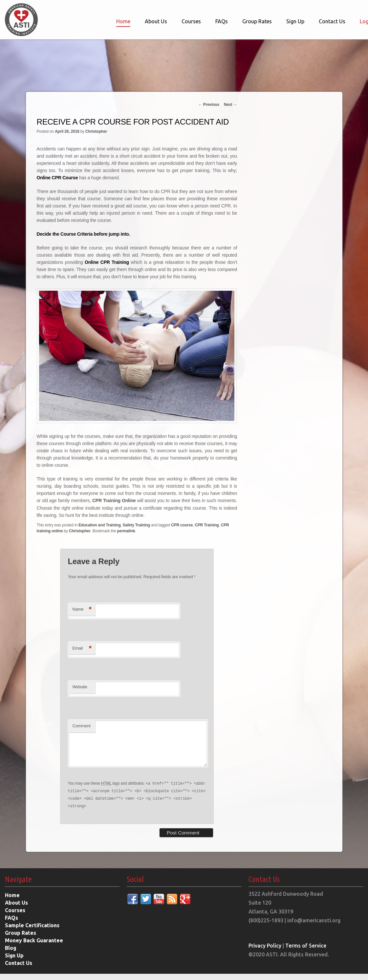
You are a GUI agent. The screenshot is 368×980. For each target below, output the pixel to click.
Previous (209, 105)
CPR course (182, 525)
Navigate (18, 885)
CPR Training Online (114, 500)
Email (82, 648)
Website (80, 687)
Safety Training (136, 525)
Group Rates (257, 21)
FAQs (222, 21)
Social (135, 885)
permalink (126, 531)
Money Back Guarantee (34, 947)
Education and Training (99, 525)
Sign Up (295, 21)
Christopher (96, 131)
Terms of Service (306, 952)
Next (230, 105)
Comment (81, 725)
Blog (11, 954)
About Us (156, 21)
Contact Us (332, 21)
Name (82, 609)
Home (123, 21)
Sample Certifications (32, 931)
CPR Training (207, 525)
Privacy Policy (265, 952)
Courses (191, 21)
